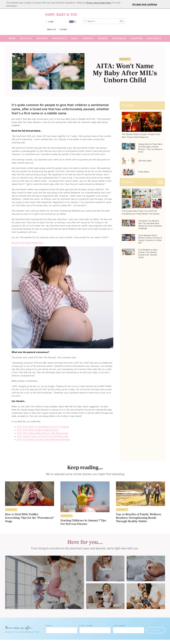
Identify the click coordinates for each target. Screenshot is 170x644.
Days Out (26, 38)
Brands (103, 38)
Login (49, 21)
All (160, 182)
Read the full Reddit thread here (27, 243)
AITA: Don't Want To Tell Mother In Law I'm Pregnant (43, 427)
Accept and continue (145, 4)
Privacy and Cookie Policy (99, 3)
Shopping (137, 38)
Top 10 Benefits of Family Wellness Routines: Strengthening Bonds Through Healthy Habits (139, 518)
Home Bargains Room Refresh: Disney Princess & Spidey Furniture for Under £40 (150, 239)
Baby (75, 38)
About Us (51, 29)
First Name (86, 626)
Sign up (156, 630)
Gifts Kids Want (145, 161)
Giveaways (119, 38)
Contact (63, 29)
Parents (88, 38)
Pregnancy (60, 38)
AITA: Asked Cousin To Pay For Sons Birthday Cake (43, 436)
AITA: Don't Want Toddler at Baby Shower (38, 430)
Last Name (119, 626)
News (12, 38)
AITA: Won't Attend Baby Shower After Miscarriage (42, 433)
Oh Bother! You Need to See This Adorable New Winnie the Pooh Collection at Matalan (150, 225)
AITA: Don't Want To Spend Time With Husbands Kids (43, 440)
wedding (42, 38)
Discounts (154, 38)
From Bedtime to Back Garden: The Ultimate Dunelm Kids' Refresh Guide (148, 253)
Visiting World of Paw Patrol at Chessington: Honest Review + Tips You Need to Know (150, 148)
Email (49, 626)
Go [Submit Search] (122, 21)
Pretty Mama (144, 172)
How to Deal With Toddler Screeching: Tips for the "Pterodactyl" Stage (30, 518)
